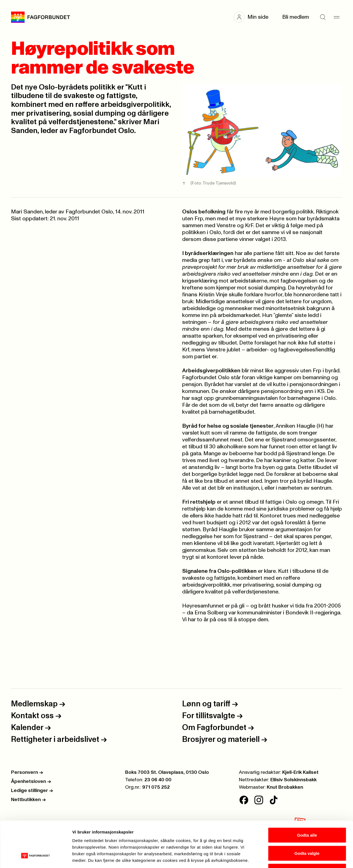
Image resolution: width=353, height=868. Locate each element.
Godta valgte (307, 814)
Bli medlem (296, 17)
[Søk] (323, 17)
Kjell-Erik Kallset (300, 772)
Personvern (27, 772)
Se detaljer (296, 857)
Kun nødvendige (307, 832)
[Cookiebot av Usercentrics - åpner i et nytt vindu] (36, 857)
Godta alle (307, 796)
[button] (254, 17)
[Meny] (336, 17)
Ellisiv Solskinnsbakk (293, 780)
